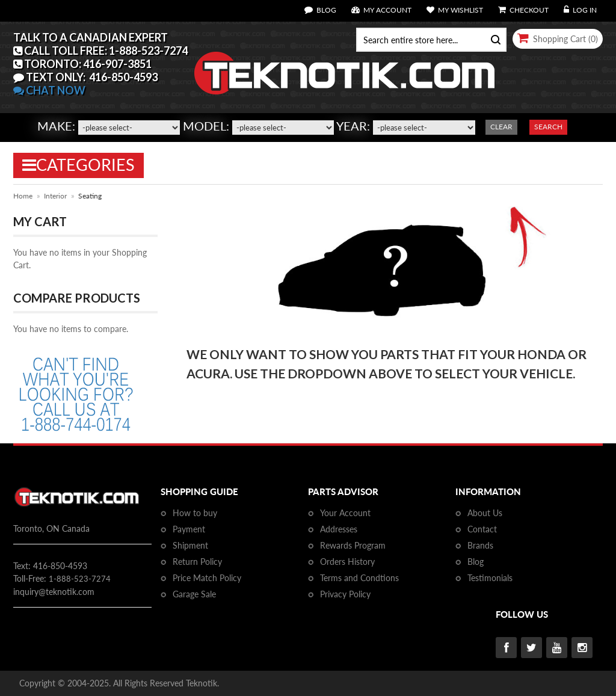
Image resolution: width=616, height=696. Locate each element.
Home (23, 196)
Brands (480, 545)
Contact (482, 529)
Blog (476, 562)
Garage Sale (194, 594)
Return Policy (197, 562)
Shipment (190, 545)
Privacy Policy (345, 594)
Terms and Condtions (359, 578)
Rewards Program (353, 545)
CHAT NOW (49, 90)
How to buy (195, 513)
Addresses (339, 529)
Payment (189, 529)
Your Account (345, 513)
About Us (485, 513)
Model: (206, 126)
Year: (353, 126)
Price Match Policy (207, 578)
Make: (56, 126)
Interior (55, 196)
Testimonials (490, 578)
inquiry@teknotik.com (54, 592)
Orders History (347, 562)
